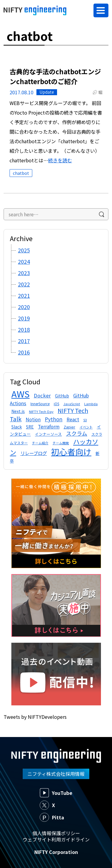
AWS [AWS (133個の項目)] (20, 394)
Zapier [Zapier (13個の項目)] (69, 427)
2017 (24, 341)
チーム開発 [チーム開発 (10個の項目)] (61, 443)
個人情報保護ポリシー (56, 833)
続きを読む (60, 160)
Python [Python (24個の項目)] (54, 419)
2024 (24, 261)
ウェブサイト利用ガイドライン (56, 839)
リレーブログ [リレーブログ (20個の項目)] (34, 453)
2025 (24, 250)
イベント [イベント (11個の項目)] (86, 427)
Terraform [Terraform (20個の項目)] (49, 426)
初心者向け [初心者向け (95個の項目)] (71, 452)
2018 (24, 329)
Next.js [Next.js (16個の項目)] (18, 411)
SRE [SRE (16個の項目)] (30, 427)
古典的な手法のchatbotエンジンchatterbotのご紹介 (55, 76)
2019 (24, 318)
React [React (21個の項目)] (73, 419)
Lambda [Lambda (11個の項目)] (91, 404)
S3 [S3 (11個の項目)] (85, 420)
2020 (24, 307)
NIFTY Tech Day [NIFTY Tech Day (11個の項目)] (41, 411)
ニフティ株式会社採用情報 (56, 774)
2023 (24, 273)
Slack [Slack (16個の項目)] (17, 427)
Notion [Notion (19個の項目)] (33, 419)
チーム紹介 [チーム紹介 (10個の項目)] (40, 443)
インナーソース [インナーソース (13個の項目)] (48, 434)
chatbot (21, 173)
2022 (24, 284)
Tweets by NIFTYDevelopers (35, 717)
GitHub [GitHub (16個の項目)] (62, 396)
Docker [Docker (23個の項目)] (42, 395)
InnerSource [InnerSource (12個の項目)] (40, 404)
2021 (24, 295)
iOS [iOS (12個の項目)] (56, 404)
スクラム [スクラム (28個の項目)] (77, 433)
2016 (24, 352)
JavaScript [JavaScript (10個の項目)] (72, 404)
